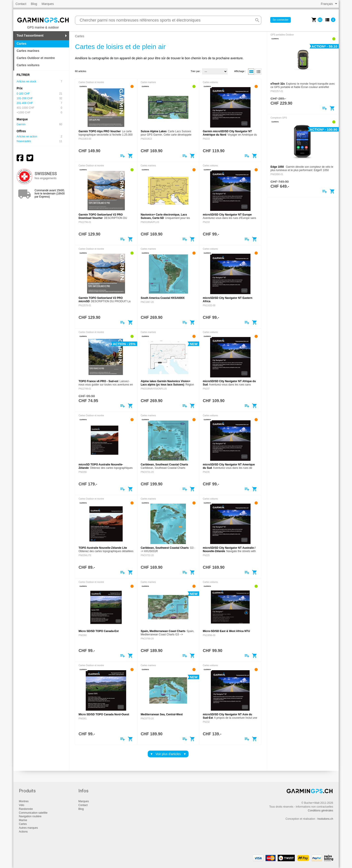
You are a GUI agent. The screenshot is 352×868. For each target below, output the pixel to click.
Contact (21, 4)
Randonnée (26, 809)
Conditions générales (320, 811)
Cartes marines (28, 51)
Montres (24, 801)
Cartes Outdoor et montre (36, 58)
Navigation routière (30, 816)
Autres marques (28, 828)
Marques (48, 4)
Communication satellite (33, 813)
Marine (23, 820)
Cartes (23, 824)
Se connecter (280, 20)
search (257, 20)
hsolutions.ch (325, 819)
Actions (23, 832)
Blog (34, 4)
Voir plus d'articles (168, 754)
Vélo (22, 805)
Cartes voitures (28, 65)
